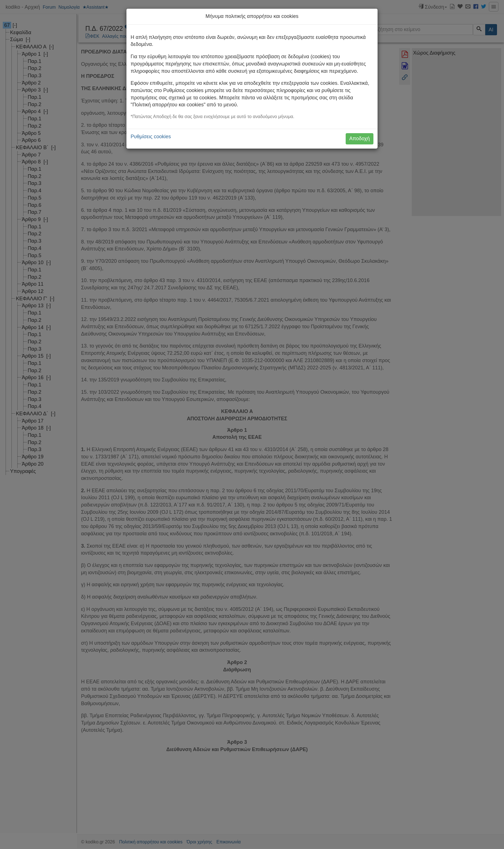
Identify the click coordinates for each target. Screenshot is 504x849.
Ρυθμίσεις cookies (151, 137)
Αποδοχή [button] (360, 139)
